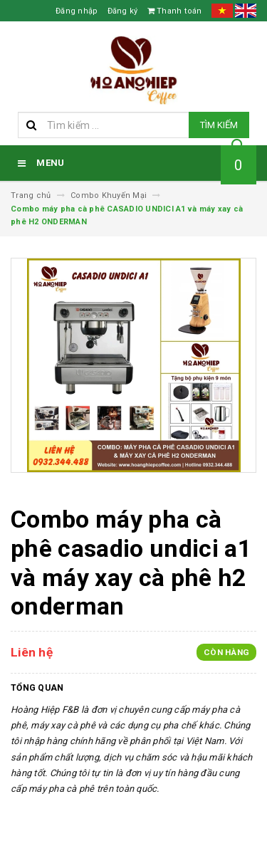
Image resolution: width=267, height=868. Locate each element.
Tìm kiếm (219, 125)
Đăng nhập (77, 11)
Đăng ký (123, 11)
